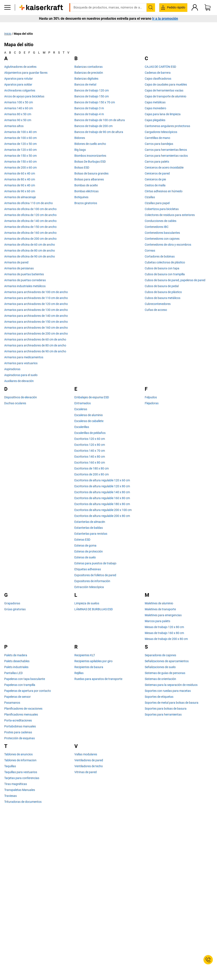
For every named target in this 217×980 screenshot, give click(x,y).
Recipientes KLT (85, 655)
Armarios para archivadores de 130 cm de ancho (36, 310)
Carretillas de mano (157, 138)
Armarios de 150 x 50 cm (20, 156)
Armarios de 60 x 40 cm (20, 173)
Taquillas (10, 766)
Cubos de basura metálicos (163, 298)
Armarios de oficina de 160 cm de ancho (30, 233)
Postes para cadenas (18, 732)
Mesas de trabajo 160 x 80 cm (164, 633)
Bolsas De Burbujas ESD (90, 162)
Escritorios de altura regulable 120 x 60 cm (102, 480)
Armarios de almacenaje (20, 197)
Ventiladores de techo (89, 766)
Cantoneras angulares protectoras (167, 126)
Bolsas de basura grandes (91, 173)
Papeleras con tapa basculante (25, 679)
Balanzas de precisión (89, 73)
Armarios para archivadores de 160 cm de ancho (36, 328)
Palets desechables (17, 661)
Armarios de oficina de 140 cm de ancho (30, 221)
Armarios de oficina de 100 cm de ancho (30, 209)
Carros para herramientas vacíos (166, 156)
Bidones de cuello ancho (90, 144)
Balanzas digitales (86, 79)
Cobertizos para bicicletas (162, 209)
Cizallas (150, 197)
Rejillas (79, 673)
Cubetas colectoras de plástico (165, 262)
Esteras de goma (85, 545)
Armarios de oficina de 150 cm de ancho (30, 227)
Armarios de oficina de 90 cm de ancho (30, 256)
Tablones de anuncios (18, 754)
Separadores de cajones (160, 655)
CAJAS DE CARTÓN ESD (160, 67)
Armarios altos (14, 126)
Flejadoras (152, 403)
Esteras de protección (89, 551)
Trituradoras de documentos (23, 802)
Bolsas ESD (82, 167)
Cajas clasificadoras (158, 79)
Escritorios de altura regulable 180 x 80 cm (102, 504)
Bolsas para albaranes (89, 179)
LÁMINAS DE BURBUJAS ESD (94, 609)
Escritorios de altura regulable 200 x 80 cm (102, 516)
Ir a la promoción (165, 25)
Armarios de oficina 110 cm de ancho (29, 203)
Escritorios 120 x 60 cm (90, 439)
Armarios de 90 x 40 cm (20, 185)
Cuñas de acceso (156, 310)
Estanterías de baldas (89, 528)
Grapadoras (12, 603)
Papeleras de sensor (17, 696)
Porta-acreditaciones (18, 720)
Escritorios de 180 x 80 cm (92, 468)
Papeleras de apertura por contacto (28, 691)
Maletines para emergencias (163, 615)
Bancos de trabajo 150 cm (92, 96)
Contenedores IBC (157, 227)
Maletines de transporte (160, 609)
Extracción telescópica (89, 587)
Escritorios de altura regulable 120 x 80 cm (102, 486)
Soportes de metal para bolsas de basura (172, 702)
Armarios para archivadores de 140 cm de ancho (36, 316)
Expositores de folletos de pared (95, 575)
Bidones (80, 138)
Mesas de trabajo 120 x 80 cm (164, 627)
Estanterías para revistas (91, 534)
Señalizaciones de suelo (160, 667)
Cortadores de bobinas (160, 256)
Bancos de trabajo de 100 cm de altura (100, 120)
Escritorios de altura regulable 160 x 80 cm (102, 498)
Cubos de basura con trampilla (165, 274)
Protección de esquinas (19, 738)
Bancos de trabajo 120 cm (92, 90)
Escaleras (81, 409)
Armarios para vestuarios (21, 363)
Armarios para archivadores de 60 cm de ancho (35, 339)
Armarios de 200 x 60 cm (20, 167)
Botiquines (81, 197)
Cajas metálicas (155, 102)
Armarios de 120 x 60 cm (20, 150)
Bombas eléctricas (86, 191)
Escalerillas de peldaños (90, 433)
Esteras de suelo (85, 557)
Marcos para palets (157, 621)
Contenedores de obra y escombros (168, 245)
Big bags (80, 150)
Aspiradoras (12, 369)
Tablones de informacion (20, 760)
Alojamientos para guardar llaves (26, 73)
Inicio (8, 33)
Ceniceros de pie (155, 179)
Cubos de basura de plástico (163, 292)
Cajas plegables (155, 120)
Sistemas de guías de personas (165, 673)
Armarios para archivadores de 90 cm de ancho (35, 351)
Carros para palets (157, 162)
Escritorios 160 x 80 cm (90, 462)
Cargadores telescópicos (161, 132)
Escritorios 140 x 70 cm (90, 451)
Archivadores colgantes (20, 90)
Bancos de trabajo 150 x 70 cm (95, 102)
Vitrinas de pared (86, 772)
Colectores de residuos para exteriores (170, 215)
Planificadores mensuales (21, 714)
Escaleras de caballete (89, 421)
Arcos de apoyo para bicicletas (24, 96)
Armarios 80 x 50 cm (18, 114)
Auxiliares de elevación (19, 381)
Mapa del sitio (23, 33)
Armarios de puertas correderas (25, 280)
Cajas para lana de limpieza (163, 114)
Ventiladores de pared (89, 760)
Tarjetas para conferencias (22, 778)
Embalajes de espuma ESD (92, 397)
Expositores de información (92, 581)
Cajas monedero (155, 108)
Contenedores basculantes (162, 233)
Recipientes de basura (89, 667)
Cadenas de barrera (158, 73)
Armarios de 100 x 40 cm (20, 132)
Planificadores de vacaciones (23, 708)
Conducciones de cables (161, 221)
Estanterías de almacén (90, 522)
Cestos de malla (155, 185)
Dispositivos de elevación (21, 397)
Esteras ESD (82, 540)
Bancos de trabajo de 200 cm (93, 126)
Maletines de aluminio (159, 603)
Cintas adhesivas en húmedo (164, 191)
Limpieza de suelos (87, 603)
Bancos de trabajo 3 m (89, 108)
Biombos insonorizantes (90, 156)
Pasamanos (12, 702)
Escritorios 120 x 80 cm (90, 445)
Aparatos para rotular (19, 79)
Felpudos (151, 397)
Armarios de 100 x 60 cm (20, 138)
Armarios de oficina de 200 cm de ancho (30, 239)
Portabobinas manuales (20, 726)
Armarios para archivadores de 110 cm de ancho (36, 298)
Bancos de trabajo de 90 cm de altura (99, 132)
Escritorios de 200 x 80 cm (92, 474)
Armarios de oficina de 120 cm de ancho (30, 215)
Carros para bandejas (159, 144)
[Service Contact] (208, 960)
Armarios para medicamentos (24, 357)
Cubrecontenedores (158, 304)
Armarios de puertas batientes (24, 274)
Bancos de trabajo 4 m (89, 114)
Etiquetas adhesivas (88, 569)
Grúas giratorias (15, 609)
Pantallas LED (13, 673)
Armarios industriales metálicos (25, 286)
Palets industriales (16, 667)
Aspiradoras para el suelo (21, 375)
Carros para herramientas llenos (166, 150)
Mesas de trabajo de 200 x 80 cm (166, 639)
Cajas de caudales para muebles (166, 84)
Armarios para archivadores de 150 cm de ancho (36, 322)
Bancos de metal (85, 84)
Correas (150, 251)
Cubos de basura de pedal (162, 286)
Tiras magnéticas (16, 784)
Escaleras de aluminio (89, 415)
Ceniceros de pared (157, 173)
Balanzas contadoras (88, 67)
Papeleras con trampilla (20, 685)
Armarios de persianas (19, 268)
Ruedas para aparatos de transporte (98, 679)
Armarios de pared (16, 262)
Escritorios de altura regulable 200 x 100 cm (103, 510)
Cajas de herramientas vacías (164, 90)
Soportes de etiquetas (159, 696)
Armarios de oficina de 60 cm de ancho (30, 245)
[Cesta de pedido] (207, 14)
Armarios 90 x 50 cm (18, 120)
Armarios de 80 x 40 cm (20, 179)
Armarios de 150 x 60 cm (20, 162)
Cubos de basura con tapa (162, 268)
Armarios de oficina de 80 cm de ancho (30, 251)
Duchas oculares (15, 403)
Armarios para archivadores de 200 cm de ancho (36, 334)
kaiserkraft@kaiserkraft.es (176, 3)
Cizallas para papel (157, 203)
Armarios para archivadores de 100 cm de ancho (36, 292)
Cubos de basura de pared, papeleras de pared (175, 280)
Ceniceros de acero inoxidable (164, 167)
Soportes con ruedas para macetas (168, 691)
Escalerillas (82, 427)
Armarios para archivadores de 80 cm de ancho (35, 345)
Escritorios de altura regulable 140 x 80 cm (102, 492)
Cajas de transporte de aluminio (166, 96)
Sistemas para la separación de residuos (171, 685)
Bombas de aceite (86, 185)
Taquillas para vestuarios (21, 772)
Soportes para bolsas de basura (166, 708)
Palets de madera (16, 655)
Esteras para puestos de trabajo (95, 563)
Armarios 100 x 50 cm (19, 102)
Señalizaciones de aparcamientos (167, 661)
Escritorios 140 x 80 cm (90, 457)
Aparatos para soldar (18, 84)
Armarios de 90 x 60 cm (20, 191)
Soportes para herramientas (163, 714)
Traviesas (10, 796)
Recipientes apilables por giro (93, 661)
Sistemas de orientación (160, 679)
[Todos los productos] (7, 14)
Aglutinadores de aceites (20, 67)
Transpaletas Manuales (20, 790)
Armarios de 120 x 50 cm (20, 144)
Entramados (83, 403)
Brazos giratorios (86, 203)
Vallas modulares (86, 754)
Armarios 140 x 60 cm (19, 108)
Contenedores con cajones (162, 239)
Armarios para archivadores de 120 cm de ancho (36, 304)
